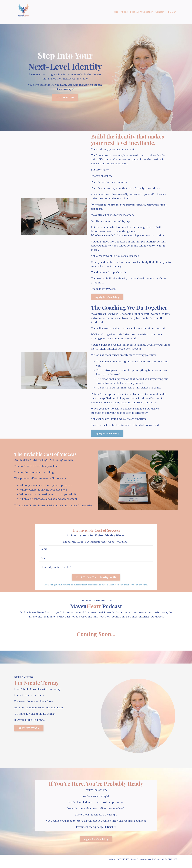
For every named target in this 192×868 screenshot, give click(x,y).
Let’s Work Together (141, 12)
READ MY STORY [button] (29, 732)
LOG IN (172, 12)
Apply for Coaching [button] (107, 299)
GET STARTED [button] (65, 97)
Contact (160, 12)
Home (115, 12)
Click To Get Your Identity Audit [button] (96, 581)
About (124, 12)
